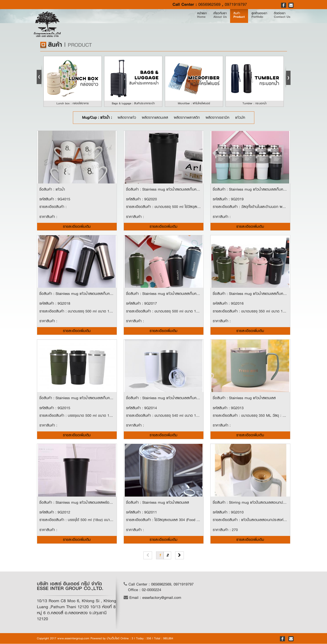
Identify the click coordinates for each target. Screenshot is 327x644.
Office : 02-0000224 (145, 590)
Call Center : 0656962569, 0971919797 (159, 585)
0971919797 (236, 4)
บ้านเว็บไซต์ (113, 639)
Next (287, 76)
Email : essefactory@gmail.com (152, 598)
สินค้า (214, 23)
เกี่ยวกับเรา (186, 23)
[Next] (180, 556)
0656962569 (209, 4)
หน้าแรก (161, 23)
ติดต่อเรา (277, 23)
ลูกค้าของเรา (244, 23)
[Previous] (148, 556)
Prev (40, 76)
